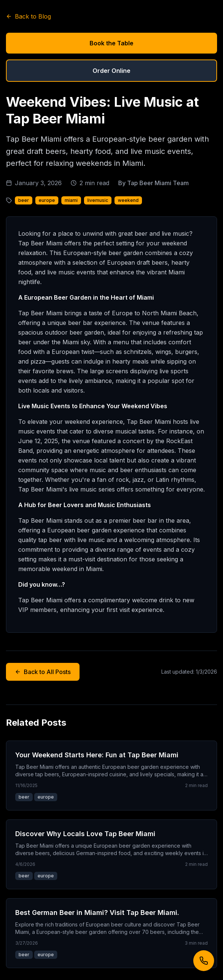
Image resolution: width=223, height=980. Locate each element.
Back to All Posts (43, 672)
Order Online (111, 71)
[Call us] (204, 961)
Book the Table (111, 43)
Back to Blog (28, 16)
